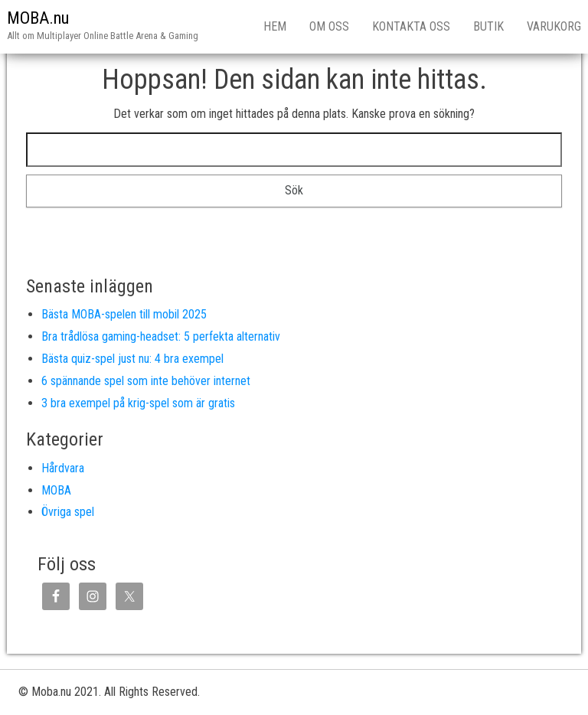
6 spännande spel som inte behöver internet (146, 381)
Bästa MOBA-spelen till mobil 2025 (124, 314)
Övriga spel (68, 512)
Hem (275, 26)
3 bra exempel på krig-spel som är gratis (138, 403)
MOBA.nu (38, 18)
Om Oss (329, 26)
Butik (488, 26)
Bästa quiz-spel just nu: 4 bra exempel (132, 359)
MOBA (56, 490)
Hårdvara (63, 468)
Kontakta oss (411, 26)
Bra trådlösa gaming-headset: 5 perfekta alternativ (161, 336)
